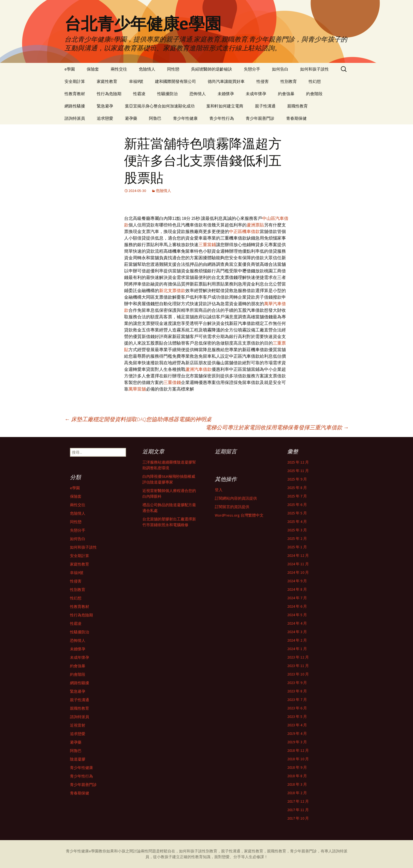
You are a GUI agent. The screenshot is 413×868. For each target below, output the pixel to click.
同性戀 (173, 69)
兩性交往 (119, 69)
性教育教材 (75, 94)
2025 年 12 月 (298, 462)
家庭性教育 (107, 81)
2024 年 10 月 (298, 572)
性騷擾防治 (167, 94)
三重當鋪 (207, 244)
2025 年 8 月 (297, 488)
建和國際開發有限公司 (175, 81)
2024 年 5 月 (297, 615)
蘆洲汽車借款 (198, 369)
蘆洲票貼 (255, 225)
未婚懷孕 (226, 94)
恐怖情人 (198, 94)
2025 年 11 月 (298, 471)
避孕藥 (131, 118)
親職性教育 (298, 106)
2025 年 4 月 (297, 522)
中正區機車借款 (244, 231)
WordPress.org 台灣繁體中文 (239, 515)
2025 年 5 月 (297, 513)
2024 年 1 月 (297, 649)
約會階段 (314, 94)
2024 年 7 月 (297, 598)
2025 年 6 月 (297, 505)
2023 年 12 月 (298, 657)
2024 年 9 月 (297, 581)
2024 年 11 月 (298, 564)
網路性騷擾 (75, 106)
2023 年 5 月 (297, 716)
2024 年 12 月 (298, 555)
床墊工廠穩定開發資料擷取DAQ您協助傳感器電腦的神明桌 (138, 419)
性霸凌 (139, 94)
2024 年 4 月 (297, 623)
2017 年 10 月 (298, 818)
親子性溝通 (265, 106)
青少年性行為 (222, 118)
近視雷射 (78, 725)
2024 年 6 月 (297, 606)
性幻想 (315, 81)
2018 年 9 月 (297, 767)
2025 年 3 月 (297, 530)
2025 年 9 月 (297, 479)
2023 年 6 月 (297, 708)
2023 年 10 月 (298, 674)
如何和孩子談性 (314, 69)
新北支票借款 (172, 290)
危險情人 (147, 69)
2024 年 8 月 (297, 589)
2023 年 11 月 (298, 666)
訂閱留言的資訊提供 (232, 507)
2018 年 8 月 (297, 776)
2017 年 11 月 (298, 810)
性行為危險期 (109, 94)
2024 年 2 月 (297, 640)
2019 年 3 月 (297, 742)
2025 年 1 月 (297, 547)
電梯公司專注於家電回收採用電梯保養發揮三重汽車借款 (277, 427)
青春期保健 (296, 118)
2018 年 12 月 (298, 750)
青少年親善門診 (260, 118)
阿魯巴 (155, 118)
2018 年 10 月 (298, 759)
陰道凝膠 (78, 759)
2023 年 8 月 (297, 691)
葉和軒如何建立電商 (225, 106)
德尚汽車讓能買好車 (226, 81)
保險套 (93, 69)
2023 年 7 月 (297, 700)
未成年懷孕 (256, 94)
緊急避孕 (105, 106)
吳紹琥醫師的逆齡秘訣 (212, 69)
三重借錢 (172, 382)
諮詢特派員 (75, 118)
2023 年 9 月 (297, 683)
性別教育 (289, 81)
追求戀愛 (105, 118)
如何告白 (280, 69)
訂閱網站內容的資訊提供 (236, 498)
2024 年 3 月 (297, 632)
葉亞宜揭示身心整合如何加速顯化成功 (160, 106)
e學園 (70, 69)
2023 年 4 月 (297, 725)
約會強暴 (286, 94)
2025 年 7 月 (297, 496)
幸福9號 (136, 81)
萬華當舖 (137, 389)
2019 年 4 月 (297, 733)
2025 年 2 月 (297, 538)
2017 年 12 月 (298, 801)
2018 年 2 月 (297, 793)
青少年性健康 (185, 118)
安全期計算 (75, 81)
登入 (219, 490)
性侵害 (263, 81)
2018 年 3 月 (297, 784)
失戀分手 (252, 69)
